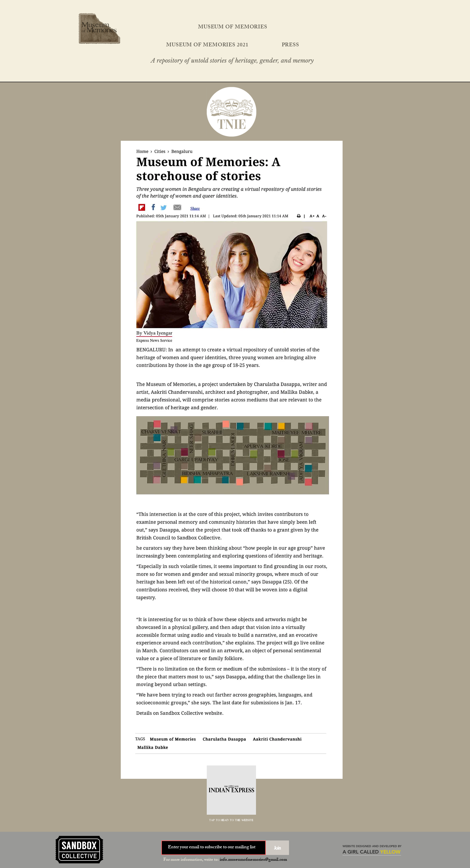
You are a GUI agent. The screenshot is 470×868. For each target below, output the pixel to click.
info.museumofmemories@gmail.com (253, 860)
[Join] (277, 848)
